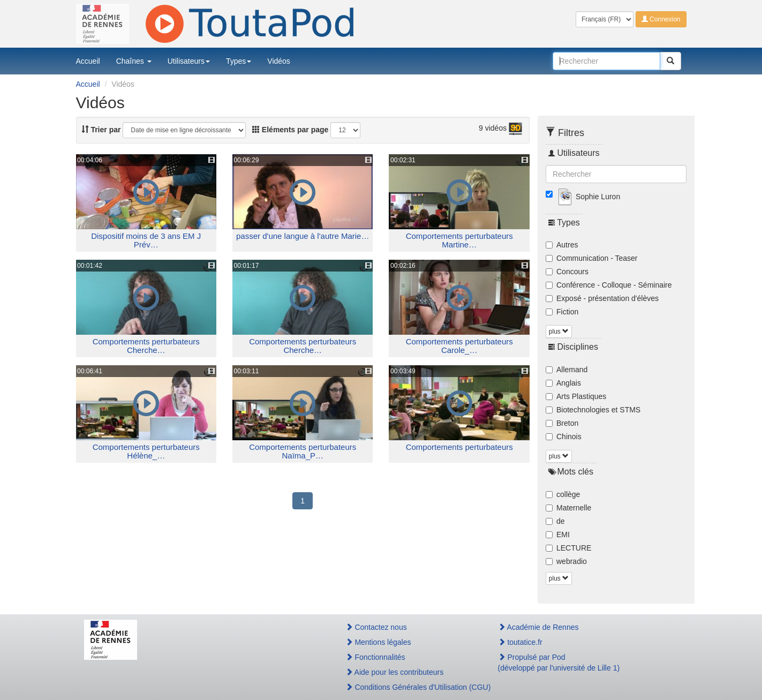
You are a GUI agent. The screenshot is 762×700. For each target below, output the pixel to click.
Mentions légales (378, 642)
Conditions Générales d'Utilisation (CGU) (410, 687)
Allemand (567, 370)
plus (559, 332)
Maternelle (568, 508)
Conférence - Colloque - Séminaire (609, 285)
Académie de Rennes (538, 627)
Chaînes (134, 61)
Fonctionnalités (375, 657)
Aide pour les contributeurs (395, 672)
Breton (562, 423)
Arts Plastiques (576, 396)
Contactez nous (376, 627)
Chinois (564, 436)
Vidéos (279, 61)
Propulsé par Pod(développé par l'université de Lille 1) (559, 663)
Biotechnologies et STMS (593, 410)
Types (239, 61)
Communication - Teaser (591, 258)
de (555, 521)
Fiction (562, 312)
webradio (566, 561)
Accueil (88, 61)
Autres (562, 245)
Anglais (563, 383)
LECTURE (568, 548)
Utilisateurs (189, 61)
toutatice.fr (520, 642)
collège (563, 494)
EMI (558, 535)
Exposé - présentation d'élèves (602, 298)
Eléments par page (290, 130)
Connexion (661, 19)
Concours (567, 272)
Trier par (101, 130)
